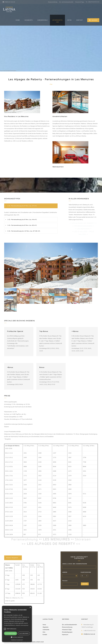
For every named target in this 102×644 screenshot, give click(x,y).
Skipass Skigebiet (12, 558)
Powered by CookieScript (17, 640)
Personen (65, 581)
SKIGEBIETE (29, 20)
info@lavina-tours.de (9, 2)
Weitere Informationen (22, 625)
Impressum (65, 635)
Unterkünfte (46, 630)
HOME (18, 20)
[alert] (17, 624)
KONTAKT (80, 20)
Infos (44, 632)
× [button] (30, 608)
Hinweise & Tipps (80, 2)
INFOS (69, 20)
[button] (17, 637)
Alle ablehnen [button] (24, 633)
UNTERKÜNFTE (57, 20)
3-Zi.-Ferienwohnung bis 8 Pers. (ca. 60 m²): (22, 225)
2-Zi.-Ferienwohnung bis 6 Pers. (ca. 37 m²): (22, 206)
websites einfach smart (37, 642)
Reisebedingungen (67, 632)
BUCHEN (93, 20)
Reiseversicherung (53, 2)
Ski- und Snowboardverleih (66, 2)
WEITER (85, 584)
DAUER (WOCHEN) (86, 572)
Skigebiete (46, 627)
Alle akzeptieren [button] (11, 633)
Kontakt (45, 635)
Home (44, 625)
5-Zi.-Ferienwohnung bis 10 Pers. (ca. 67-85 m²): (24, 231)
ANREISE (65, 572)
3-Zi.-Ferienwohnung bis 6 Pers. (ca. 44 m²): (22, 220)
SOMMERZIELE (42, 20)
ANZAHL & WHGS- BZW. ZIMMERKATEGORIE (75, 564)
